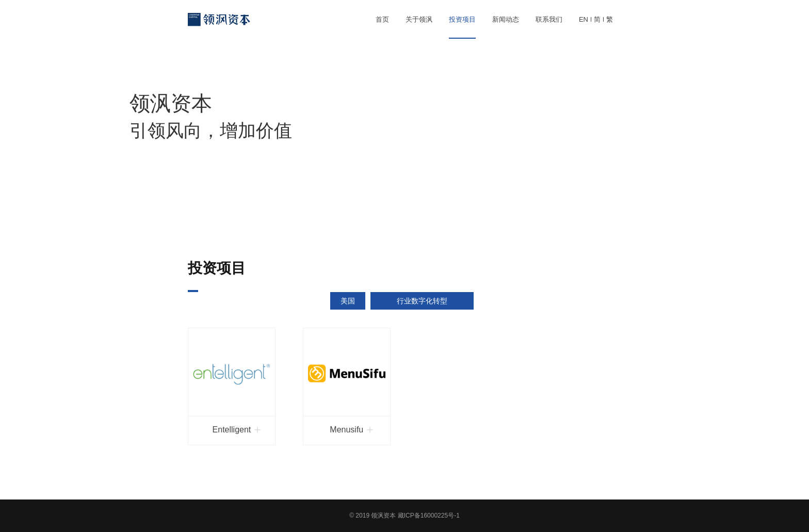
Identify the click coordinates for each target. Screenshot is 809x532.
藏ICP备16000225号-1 (429, 515)
